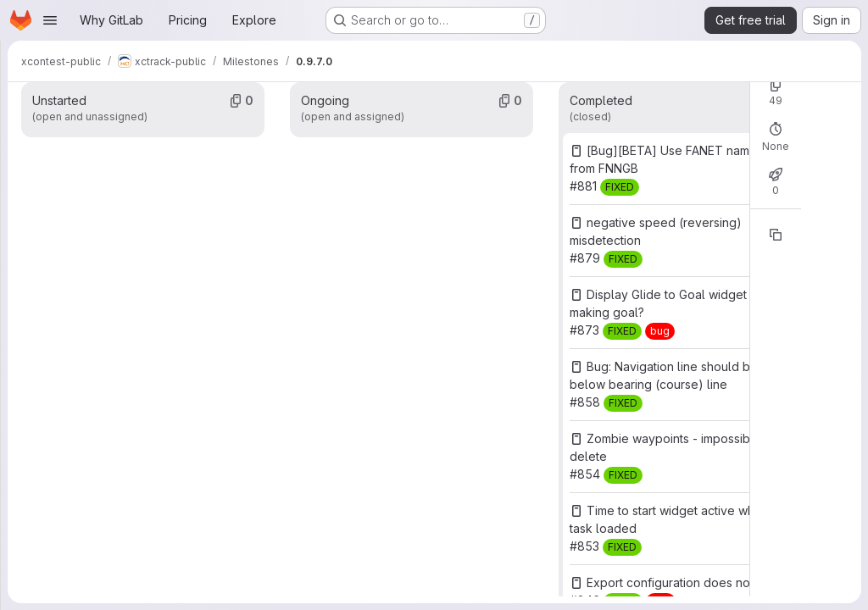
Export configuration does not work (686, 582)
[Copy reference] (776, 235)
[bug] (660, 331)
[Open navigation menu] (50, 20)
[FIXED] (620, 187)
